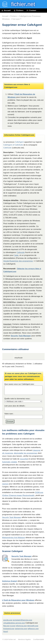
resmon (5, 484)
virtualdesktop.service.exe (14, 623)
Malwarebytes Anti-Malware (14, 538)
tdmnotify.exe (33, 626)
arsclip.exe (8, 620)
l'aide (16, 255)
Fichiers (19, 10)
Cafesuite (21, 252)
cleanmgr (37, 450)
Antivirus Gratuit (10, 581)
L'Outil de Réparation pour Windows (18, 600)
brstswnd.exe (9, 629)
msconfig (24, 459)
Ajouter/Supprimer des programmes (18, 261)
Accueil (6, 10)
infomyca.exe (21, 626)
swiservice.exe (21, 629)
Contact (31, 10)
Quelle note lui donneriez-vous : (18, 399)
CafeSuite (7, 148)
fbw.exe (6, 626)
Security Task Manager (21, 336)
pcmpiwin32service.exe (22, 620)
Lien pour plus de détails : (15, 406)
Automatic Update (10, 462)
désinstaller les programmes (26, 453)
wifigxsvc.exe (33, 629)
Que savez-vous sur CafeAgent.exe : (20, 384)
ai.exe (13, 626)
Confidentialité (39, 639)
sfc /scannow (7, 453)
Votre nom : (9, 414)
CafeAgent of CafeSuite (13, 145)
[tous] (6, 632)
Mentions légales (24, 639)
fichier (22, 4)
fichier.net (12, 639)
